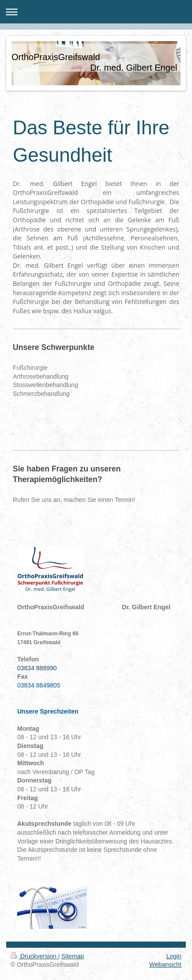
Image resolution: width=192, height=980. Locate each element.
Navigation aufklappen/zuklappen (96, 12)
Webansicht (165, 965)
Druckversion (34, 956)
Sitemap (73, 956)
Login (174, 956)
